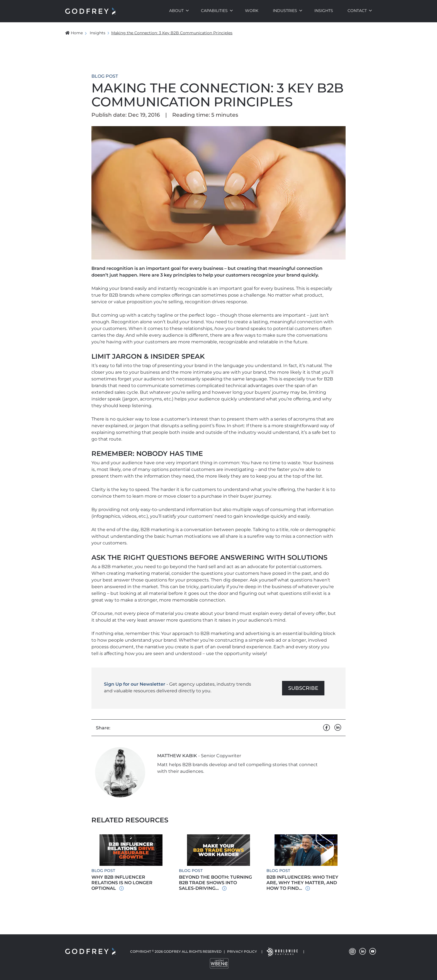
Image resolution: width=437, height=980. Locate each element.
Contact (357, 11)
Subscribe (303, 688)
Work (252, 11)
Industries (285, 11)
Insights (324, 11)
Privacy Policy (242, 951)
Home (74, 33)
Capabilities (214, 11)
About (176, 11)
